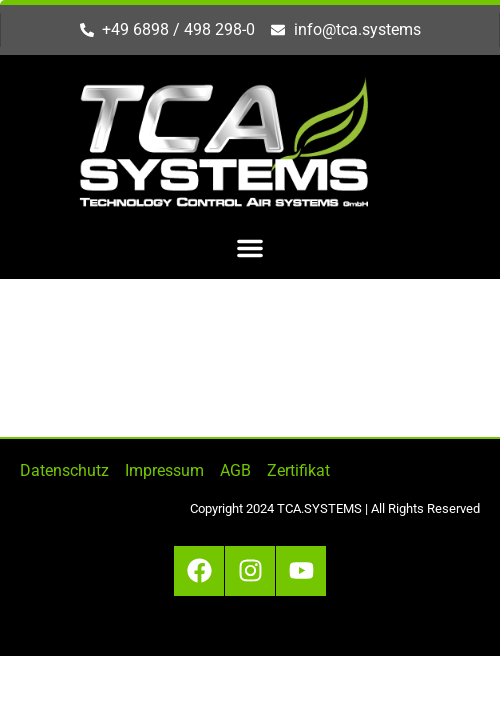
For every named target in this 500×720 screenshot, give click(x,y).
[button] (250, 248)
